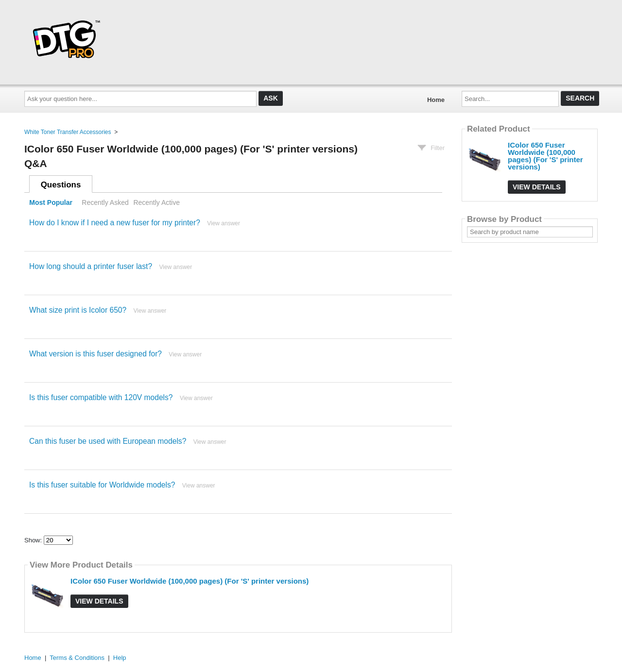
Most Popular (51, 202)
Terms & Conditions (77, 658)
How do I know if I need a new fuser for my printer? (115, 223)
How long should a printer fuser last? (91, 266)
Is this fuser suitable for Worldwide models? (102, 485)
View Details (99, 601)
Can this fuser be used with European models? (108, 441)
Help (120, 658)
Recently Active (156, 202)
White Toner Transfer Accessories (68, 132)
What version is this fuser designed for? (95, 354)
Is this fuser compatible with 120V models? (101, 397)
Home (436, 100)
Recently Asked (105, 202)
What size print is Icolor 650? (78, 310)
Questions (61, 185)
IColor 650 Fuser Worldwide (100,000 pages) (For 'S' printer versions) (190, 581)
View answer (224, 223)
